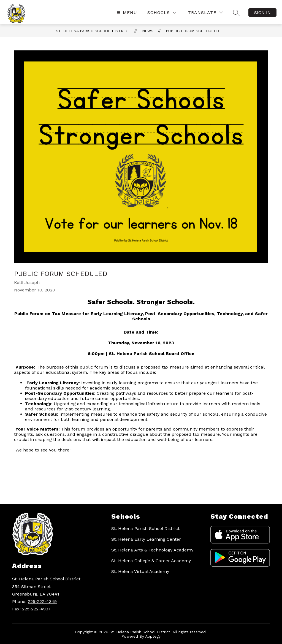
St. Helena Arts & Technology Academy (152, 550)
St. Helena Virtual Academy (140, 571)
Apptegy (153, 636)
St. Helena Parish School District (93, 31)
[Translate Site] (205, 13)
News (148, 31)
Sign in (262, 13)
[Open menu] (126, 13)
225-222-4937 (36, 609)
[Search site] (236, 13)
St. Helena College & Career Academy (151, 561)
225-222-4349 (42, 601)
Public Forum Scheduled (192, 31)
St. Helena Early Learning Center (146, 539)
